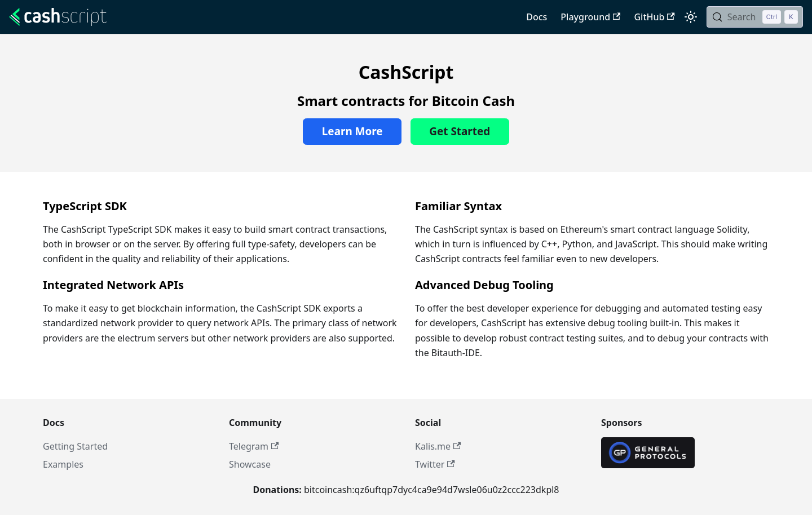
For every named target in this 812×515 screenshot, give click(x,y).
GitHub (654, 17)
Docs (537, 17)
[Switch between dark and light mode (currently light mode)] (691, 17)
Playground (590, 17)
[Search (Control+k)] (755, 17)
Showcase (250, 464)
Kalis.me (438, 446)
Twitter (435, 464)
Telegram (254, 446)
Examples (63, 464)
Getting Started (75, 446)
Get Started (460, 131)
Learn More (352, 131)
